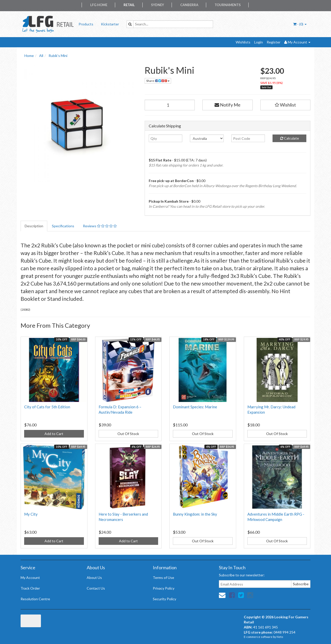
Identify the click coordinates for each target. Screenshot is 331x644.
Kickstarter (110, 24)
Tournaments (228, 5)
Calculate (290, 138)
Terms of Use (163, 578)
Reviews (100, 226)
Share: (158, 81)
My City (31, 514)
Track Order (30, 588)
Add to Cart (54, 434)
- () (300, 24)
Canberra (189, 5)
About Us (94, 578)
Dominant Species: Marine (195, 407)
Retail (129, 5)
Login (259, 42)
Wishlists (243, 42)
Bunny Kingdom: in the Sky (195, 514)
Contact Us (96, 588)
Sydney (157, 5)
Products (86, 24)
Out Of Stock (128, 434)
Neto (280, 637)
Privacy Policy (164, 588)
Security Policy (164, 599)
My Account (30, 578)
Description (34, 226)
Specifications (63, 226)
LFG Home (99, 5)
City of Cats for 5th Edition (47, 407)
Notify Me (228, 105)
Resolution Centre (35, 599)
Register (274, 42)
